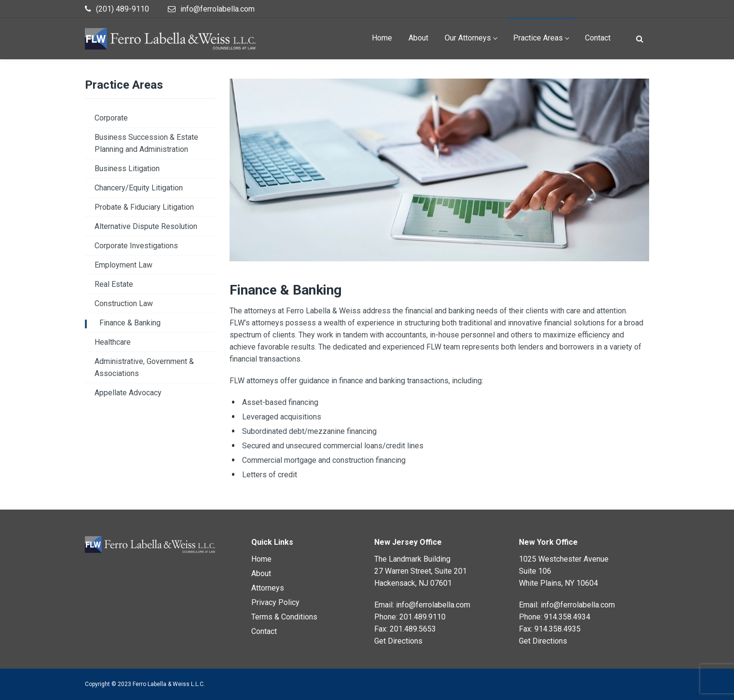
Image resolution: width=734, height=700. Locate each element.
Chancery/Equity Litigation (139, 188)
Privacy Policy (275, 602)
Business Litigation (127, 168)
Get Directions (398, 641)
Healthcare (113, 342)
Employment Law (123, 265)
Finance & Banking (130, 323)
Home (261, 559)
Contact (264, 631)
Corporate (111, 118)
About (261, 573)
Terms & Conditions (284, 617)
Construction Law (124, 303)
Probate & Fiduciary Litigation (144, 207)
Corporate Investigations (136, 246)
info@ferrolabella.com (433, 605)
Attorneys (268, 588)
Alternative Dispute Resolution (146, 226)
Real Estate (114, 284)
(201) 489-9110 (122, 9)
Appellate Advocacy (128, 393)
